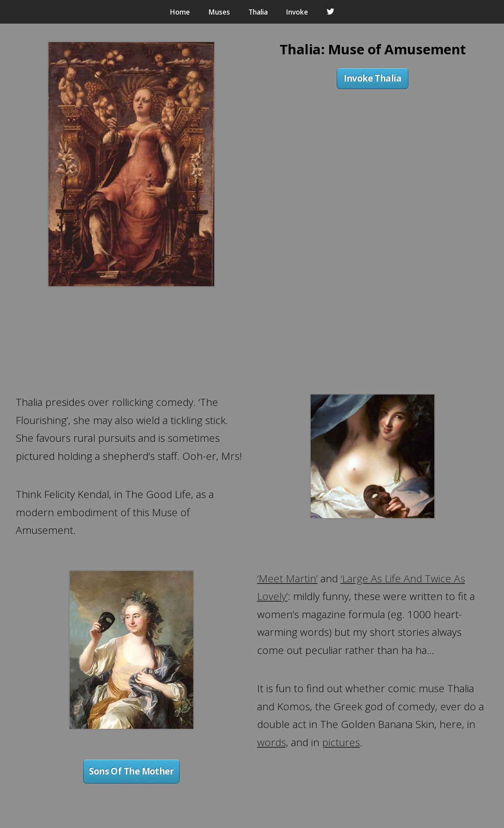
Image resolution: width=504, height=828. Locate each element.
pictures (341, 742)
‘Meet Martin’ (287, 578)
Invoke (297, 12)
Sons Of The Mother (131, 771)
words (271, 742)
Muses (219, 12)
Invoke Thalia (372, 78)
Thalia (258, 12)
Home (180, 12)
